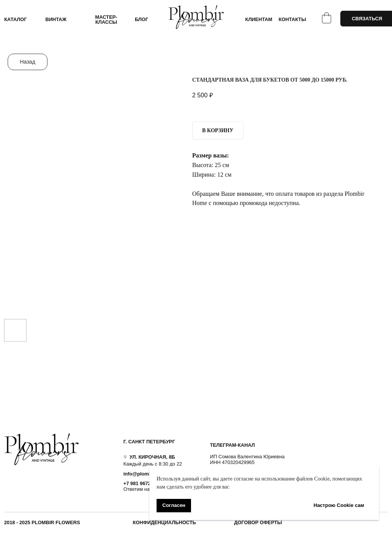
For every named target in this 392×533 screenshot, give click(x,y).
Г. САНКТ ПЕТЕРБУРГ (149, 442)
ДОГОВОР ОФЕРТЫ (258, 522)
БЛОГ (141, 19)
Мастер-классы (106, 20)
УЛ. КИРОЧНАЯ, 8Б (152, 457)
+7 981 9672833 (141, 483)
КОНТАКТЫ (292, 19)
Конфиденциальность (164, 522)
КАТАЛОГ (16, 19)
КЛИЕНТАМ (259, 19)
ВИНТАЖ (56, 19)
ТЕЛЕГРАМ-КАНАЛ (232, 445)
